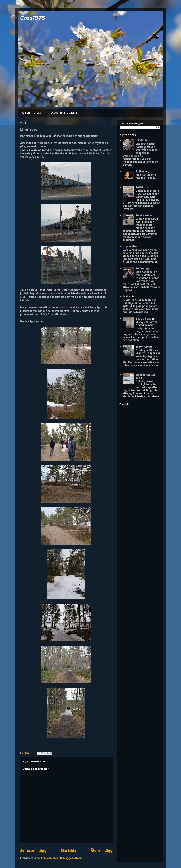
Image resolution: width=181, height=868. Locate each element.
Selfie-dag (142, 268)
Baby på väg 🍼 (145, 319)
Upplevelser (130, 246)
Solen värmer (144, 215)
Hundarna (142, 140)
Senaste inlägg (33, 851)
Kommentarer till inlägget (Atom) (61, 858)
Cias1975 (32, 18)
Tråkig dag (143, 171)
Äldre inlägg (101, 851)
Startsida (32, 113)
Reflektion (142, 187)
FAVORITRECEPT (63, 113)
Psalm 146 (129, 296)
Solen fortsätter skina (146, 376)
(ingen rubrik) (144, 347)
